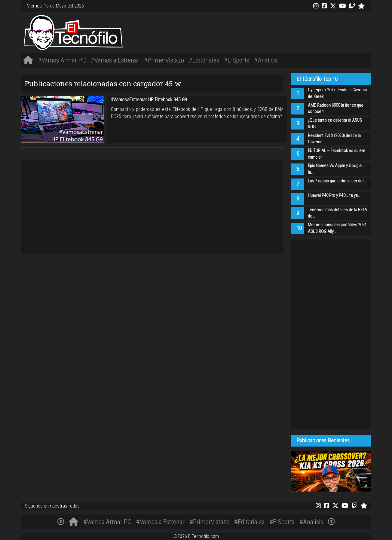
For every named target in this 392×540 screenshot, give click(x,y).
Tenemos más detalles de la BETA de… (337, 213)
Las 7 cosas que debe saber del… (337, 181)
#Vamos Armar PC (62, 60)
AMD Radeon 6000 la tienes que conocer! (336, 109)
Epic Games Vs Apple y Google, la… (335, 169)
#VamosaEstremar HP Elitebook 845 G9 (149, 100)
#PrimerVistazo (164, 60)
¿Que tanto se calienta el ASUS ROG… (335, 124)
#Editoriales (204, 60)
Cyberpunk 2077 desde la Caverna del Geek (337, 93)
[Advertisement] (269, 31)
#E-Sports (237, 60)
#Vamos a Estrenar (115, 60)
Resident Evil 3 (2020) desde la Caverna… (334, 139)
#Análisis (266, 60)
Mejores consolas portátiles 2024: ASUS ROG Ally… (338, 228)
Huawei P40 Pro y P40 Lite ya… (334, 195)
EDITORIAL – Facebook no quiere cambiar (337, 154)
